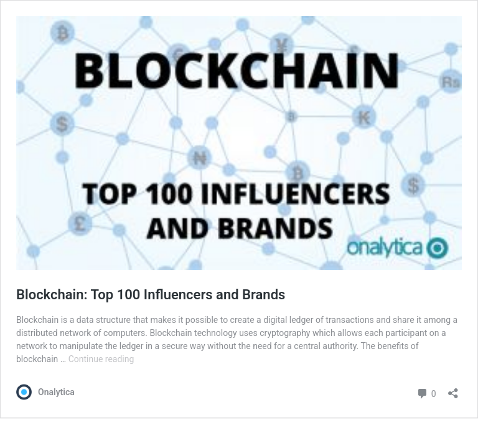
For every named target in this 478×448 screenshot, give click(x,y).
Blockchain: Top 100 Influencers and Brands (151, 295)
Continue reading (101, 359)
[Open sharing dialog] (453, 389)
